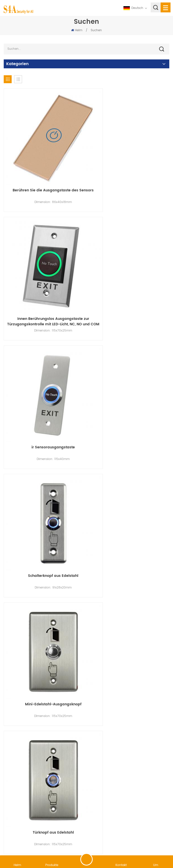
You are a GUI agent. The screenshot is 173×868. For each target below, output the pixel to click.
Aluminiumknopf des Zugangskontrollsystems (129, 723)
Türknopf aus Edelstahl (129, 391)
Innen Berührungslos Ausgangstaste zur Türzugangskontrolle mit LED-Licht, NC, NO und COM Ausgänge (129, 174)
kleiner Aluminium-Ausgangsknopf (44, 501)
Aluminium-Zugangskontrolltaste (44, 610)
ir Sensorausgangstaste (44, 281)
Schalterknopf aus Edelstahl (129, 281)
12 (151, 756)
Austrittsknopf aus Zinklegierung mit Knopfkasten (129, 613)
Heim (77, 30)
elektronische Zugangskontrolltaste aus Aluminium (44, 723)
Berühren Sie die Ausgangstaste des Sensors (44, 174)
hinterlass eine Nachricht (86, 859)
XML (131, 836)
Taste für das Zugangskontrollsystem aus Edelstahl (129, 503)
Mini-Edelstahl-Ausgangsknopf (44, 391)
